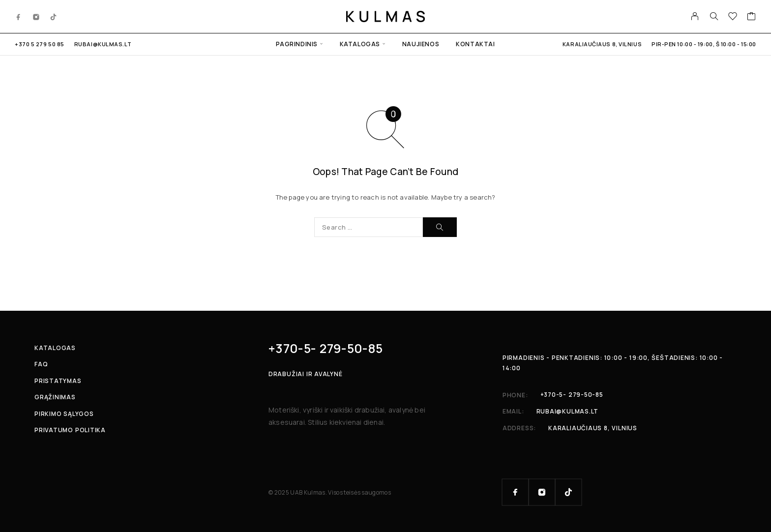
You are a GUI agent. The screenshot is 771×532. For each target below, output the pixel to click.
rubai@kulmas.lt (103, 44)
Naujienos (421, 44)
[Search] (714, 16)
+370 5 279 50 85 (40, 44)
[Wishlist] (733, 17)
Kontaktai (475, 44)
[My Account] (695, 16)
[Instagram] (36, 16)
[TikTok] (54, 16)
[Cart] (752, 17)
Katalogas (360, 44)
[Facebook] (19, 16)
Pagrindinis (297, 44)
